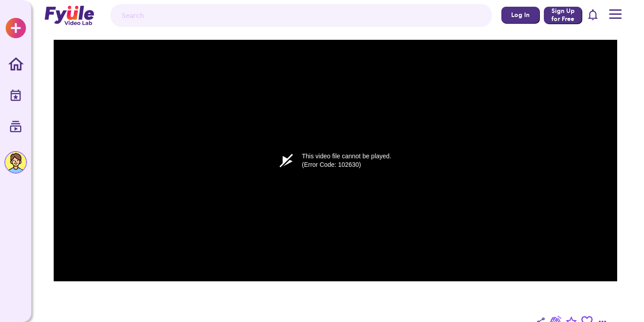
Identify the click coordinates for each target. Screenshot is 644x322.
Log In (520, 15)
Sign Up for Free (563, 15)
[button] (593, 15)
